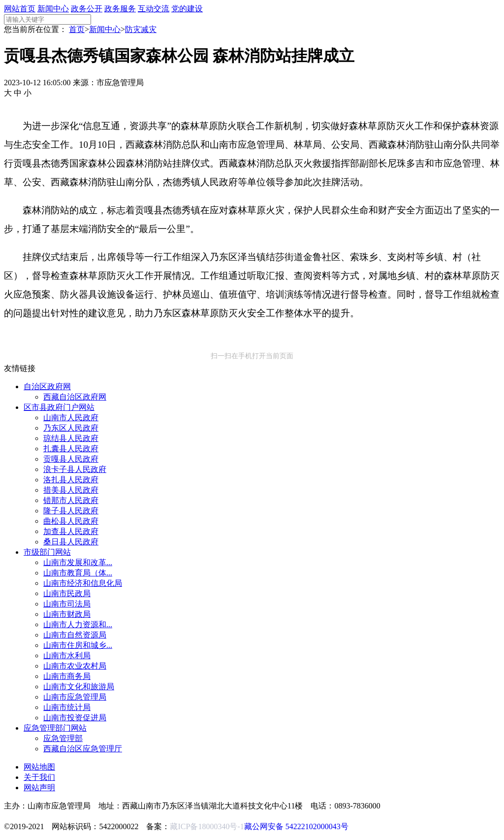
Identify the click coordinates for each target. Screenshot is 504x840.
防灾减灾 (141, 29)
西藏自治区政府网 (75, 397)
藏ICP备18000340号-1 (207, 826)
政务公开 (87, 9)
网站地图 (39, 767)
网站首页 (20, 9)
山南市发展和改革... (78, 562)
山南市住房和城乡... (78, 645)
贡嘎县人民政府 (71, 459)
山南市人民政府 (71, 418)
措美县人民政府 (71, 490)
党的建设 (187, 9)
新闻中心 (53, 9)
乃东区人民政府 (71, 428)
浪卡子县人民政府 (75, 469)
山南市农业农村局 (75, 666)
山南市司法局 (67, 604)
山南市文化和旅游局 (79, 687)
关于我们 (39, 777)
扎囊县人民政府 (71, 449)
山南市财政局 (67, 614)
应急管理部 (63, 738)
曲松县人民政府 (71, 521)
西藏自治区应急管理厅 (83, 749)
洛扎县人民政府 (71, 480)
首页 (77, 29)
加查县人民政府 (71, 531)
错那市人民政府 (71, 500)
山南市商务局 (67, 676)
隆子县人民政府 (71, 511)
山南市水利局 (67, 655)
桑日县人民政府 (71, 542)
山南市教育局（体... (78, 573)
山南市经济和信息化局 (83, 583)
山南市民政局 (67, 593)
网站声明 (39, 788)
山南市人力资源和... (78, 624)
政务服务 (120, 9)
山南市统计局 (67, 707)
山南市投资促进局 (75, 718)
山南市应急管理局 (75, 697)
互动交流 (154, 9)
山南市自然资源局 (75, 635)
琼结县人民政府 (71, 438)
